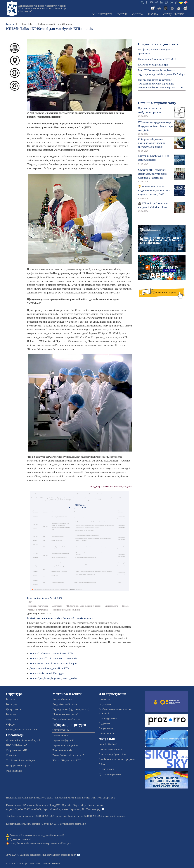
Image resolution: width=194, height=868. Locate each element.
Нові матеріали (95, 805)
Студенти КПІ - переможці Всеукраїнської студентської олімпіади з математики (153, 174)
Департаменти (13, 709)
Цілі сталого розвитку (110, 774)
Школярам (57, 606)
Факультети (12, 719)
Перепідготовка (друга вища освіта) (71, 709)
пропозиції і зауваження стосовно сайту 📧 (58, 855)
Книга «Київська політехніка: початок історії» (53, 663)
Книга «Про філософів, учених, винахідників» (54, 678)
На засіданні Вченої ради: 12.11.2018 (157, 59)
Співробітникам (107, 734)
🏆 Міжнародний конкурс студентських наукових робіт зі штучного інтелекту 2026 (154, 191)
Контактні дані (14, 805)
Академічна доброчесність (113, 754)
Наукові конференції (63, 740)
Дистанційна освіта (62, 699)
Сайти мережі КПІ (62, 730)
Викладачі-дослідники (110, 749)
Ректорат (11, 699)
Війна (102, 764)
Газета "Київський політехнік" (68, 755)
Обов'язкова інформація (35, 805)
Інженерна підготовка (38, 606)
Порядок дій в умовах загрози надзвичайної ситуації (37, 835)
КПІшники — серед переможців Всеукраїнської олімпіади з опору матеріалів (156, 126)
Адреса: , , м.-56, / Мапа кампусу (53, 809)
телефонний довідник (114, 816)
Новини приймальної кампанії (66, 610)
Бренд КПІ (55, 805)
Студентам (104, 723)
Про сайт (67, 805)
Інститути (11, 714)
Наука (153, 14)
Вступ (122, 14)
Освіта (138, 14)
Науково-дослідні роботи (65, 745)
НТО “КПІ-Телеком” (17, 745)
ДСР (30, 602)
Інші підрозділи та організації (21, 730)
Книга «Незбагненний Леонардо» (47, 673)
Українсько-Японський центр (21, 760)
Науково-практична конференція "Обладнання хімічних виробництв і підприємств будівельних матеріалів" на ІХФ (161, 84)
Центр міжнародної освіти (66, 719)
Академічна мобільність (65, 704)
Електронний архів (62, 750)
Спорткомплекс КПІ (16, 750)
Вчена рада (12, 704)
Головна (10, 24)
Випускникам (106, 728)
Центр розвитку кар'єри (18, 766)
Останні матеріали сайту (157, 103)
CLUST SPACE (107, 770)
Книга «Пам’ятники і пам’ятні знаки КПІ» (51, 653)
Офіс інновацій (14, 771)
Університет (102, 14)
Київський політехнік (38, 610)
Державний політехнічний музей (23, 740)
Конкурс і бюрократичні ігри (153, 65)
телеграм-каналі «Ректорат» (57, 843)
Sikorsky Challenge (108, 744)
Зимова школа (112, 606)
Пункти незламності (20, 839)
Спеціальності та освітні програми (117, 759)
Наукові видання (61, 735)
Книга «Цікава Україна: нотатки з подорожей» (53, 658)
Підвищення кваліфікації (65, 714)
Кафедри (11, 725)
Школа (125, 606)
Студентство (174, 14)
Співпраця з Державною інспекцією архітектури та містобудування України (152, 143)
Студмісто (11, 755)
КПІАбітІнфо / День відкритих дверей (83, 606)
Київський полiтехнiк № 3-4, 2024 (45, 598)
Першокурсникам (108, 718)
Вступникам (105, 704)
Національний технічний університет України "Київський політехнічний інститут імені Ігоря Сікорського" (42, 8)
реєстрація (72, 590)
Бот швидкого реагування (73, 824)
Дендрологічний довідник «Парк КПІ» (50, 668)
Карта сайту (80, 805)
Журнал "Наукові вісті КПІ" (67, 760)
